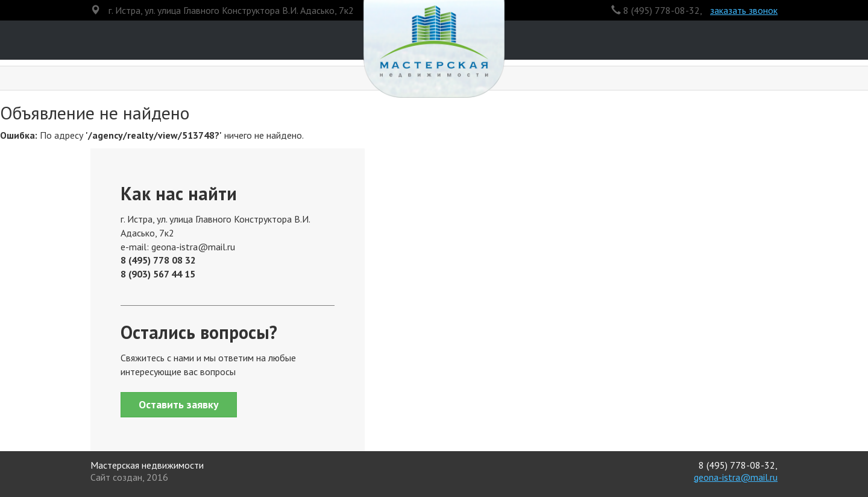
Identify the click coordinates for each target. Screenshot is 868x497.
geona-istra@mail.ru (736, 477)
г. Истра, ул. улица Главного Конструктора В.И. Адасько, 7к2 (231, 10)
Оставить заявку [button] (179, 404)
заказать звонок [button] (744, 10)
